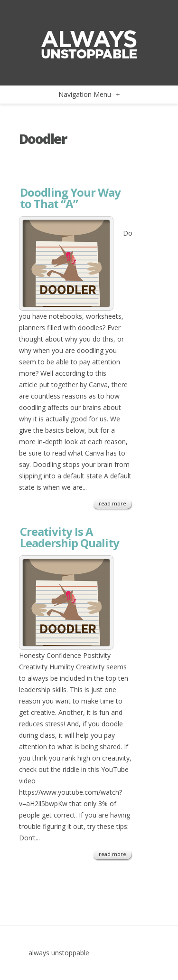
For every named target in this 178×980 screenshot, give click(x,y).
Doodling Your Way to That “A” (70, 198)
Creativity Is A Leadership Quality (70, 537)
